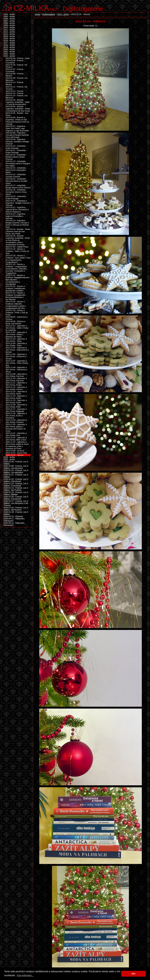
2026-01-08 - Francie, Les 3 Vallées (16, 463)
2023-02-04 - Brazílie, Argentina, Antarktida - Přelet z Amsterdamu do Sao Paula (18, 109)
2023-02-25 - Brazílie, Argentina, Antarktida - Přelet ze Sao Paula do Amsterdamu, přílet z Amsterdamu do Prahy (18, 240)
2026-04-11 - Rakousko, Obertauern (14, 520)
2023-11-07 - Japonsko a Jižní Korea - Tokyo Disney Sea (17, 363)
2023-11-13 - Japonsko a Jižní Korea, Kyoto (16, 393)
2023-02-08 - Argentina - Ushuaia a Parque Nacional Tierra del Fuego (17, 135)
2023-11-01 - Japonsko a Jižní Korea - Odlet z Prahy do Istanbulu (17, 328)
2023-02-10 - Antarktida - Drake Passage (16, 147)
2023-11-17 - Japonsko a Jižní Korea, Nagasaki (16, 410)
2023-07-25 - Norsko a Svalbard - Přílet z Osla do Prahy (17, 313)
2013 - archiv (9, 34)
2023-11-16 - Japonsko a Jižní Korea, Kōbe (16, 406)
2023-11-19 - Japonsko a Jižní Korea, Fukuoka (16, 421)
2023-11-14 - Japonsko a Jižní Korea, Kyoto (16, 397)
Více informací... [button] (25, 975)
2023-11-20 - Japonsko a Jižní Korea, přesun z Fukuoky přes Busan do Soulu (16, 428)
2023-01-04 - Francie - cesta (18, 58)
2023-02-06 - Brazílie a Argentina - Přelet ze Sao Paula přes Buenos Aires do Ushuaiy (17, 121)
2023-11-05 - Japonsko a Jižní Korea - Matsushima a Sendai (17, 350)
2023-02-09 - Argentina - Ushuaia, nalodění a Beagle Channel (17, 142)
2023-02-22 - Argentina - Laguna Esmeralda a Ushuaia (16, 216)
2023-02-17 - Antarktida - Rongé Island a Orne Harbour (18, 186)
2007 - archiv (9, 21)
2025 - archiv (9, 459)
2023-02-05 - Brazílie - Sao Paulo (17, 114)
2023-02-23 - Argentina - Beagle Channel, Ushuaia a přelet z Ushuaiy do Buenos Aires (17, 224)
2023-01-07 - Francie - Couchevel (15, 70)
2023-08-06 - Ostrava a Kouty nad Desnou (15, 322)
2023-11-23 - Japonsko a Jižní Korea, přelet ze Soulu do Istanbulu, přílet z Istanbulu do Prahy (17, 445)
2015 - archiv (9, 39)
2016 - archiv (9, 41)
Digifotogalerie (83, 9)
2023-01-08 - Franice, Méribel (15, 75)
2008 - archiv (9, 23)
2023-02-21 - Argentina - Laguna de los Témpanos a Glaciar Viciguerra (17, 210)
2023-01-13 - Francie (15, 93)
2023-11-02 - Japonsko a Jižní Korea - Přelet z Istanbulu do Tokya (16, 334)
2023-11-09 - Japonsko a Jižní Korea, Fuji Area (16, 375)
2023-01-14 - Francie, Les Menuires (17, 97)
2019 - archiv (9, 47)
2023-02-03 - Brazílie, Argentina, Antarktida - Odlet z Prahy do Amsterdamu (18, 102)
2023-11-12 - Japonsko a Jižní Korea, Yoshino (16, 388)
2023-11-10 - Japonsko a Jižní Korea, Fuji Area (16, 379)
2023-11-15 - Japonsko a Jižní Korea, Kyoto (16, 401)
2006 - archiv (9, 19)
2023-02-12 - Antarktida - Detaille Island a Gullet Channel (16, 157)
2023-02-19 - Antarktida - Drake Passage (16, 197)
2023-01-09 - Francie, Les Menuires (17, 79)
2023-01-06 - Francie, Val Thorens (16, 66)
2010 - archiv (9, 28)
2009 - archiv (9, 25)
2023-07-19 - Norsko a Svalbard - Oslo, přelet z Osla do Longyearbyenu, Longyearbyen (18, 259)
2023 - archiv (63, 14)
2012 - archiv (9, 32)
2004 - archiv (9, 14)
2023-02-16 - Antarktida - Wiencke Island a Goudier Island (16, 181)
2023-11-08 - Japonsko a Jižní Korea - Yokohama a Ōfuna (16, 370)
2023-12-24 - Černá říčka (16, 453)
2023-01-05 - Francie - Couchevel (15, 62)
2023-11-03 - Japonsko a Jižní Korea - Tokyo (16, 340)
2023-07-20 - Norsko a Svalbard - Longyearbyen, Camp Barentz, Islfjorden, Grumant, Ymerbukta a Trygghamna (16, 269)
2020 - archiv (9, 49)
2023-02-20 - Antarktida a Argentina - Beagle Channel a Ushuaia (18, 203)
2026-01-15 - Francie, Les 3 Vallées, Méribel (16, 493)
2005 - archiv (9, 17)
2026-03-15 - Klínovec (13, 516)
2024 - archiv (9, 457)
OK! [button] (133, 974)
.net (36, 8)
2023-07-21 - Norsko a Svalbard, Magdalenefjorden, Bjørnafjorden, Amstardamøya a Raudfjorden (18, 280)
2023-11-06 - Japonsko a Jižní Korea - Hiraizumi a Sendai (16, 356)
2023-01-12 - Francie (15, 91)
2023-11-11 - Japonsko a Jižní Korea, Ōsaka (16, 384)
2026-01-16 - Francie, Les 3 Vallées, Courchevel (16, 498)
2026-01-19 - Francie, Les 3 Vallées (16, 513)
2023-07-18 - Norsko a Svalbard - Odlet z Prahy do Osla (17, 251)
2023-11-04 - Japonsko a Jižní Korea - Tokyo (16, 344)
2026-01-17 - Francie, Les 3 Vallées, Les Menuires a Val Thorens (16, 503)
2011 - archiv (9, 30)
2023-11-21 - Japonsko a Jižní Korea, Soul (16, 434)
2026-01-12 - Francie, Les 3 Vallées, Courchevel (16, 480)
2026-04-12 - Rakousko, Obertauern (14, 524)
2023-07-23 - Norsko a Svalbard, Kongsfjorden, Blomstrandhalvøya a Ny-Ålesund (16, 296)
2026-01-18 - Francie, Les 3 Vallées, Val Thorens (16, 509)
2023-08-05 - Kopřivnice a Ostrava (17, 318)
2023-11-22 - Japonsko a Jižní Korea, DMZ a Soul (16, 439)
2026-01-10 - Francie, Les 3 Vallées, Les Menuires (16, 472)
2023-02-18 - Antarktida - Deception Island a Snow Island (16, 192)
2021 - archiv (9, 52)
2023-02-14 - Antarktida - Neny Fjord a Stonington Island (16, 170)
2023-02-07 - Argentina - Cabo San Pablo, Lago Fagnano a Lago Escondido (17, 128)
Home (37, 14)
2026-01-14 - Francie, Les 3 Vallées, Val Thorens (16, 489)
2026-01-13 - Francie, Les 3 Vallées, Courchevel (16, 485)
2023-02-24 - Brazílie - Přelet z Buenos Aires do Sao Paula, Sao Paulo (18, 231)
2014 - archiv (9, 36)
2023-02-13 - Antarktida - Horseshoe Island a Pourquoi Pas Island (18, 163)
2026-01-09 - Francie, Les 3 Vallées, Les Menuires (16, 467)
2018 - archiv (9, 45)
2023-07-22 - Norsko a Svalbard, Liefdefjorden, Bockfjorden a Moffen (16, 288)
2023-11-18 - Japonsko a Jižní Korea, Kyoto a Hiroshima (16, 416)
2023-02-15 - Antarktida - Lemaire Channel (16, 176)
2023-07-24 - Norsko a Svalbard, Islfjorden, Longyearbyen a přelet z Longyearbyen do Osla (16, 305)
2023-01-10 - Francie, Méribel (15, 83)
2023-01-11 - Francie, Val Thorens (16, 88)
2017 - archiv (9, 43)
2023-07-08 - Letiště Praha (17, 247)
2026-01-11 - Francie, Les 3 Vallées (16, 476)
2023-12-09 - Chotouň (15, 451)
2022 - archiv (9, 54)
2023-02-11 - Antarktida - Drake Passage (16, 151)
